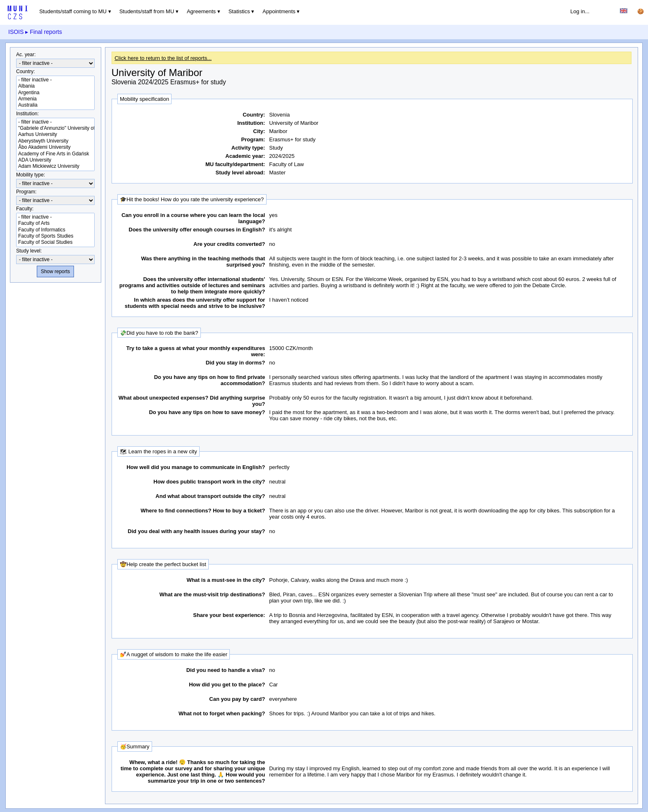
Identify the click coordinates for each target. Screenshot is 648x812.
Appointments (279, 11)
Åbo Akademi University (55, 147)
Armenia (55, 99)
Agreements (201, 11)
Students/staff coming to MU (73, 11)
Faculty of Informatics (55, 230)
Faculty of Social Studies (55, 242)
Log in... (580, 11)
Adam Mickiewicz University (55, 166)
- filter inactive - (55, 80)
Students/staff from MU (147, 11)
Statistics (239, 11)
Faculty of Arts (55, 223)
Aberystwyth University (55, 141)
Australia (55, 105)
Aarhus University (55, 135)
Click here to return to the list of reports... (163, 58)
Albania (55, 86)
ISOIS (16, 32)
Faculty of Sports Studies (55, 236)
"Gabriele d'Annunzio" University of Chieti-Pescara (55, 128)
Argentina (55, 93)
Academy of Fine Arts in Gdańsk (55, 154)
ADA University (55, 160)
